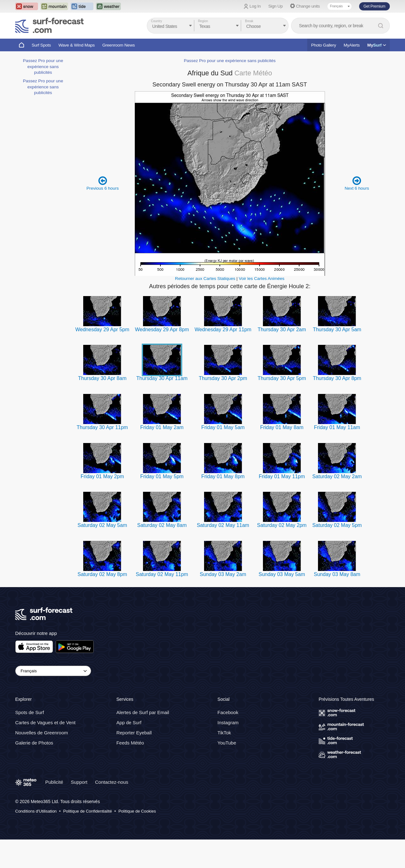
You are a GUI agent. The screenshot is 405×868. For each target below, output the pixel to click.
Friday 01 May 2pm (102, 476)
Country (156, 21)
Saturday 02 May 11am (223, 525)
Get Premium (374, 6)
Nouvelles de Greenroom (42, 733)
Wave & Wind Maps (77, 45)
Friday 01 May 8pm (223, 476)
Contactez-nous (112, 782)
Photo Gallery (324, 45)
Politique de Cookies (137, 811)
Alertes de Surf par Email (143, 713)
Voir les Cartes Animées (262, 279)
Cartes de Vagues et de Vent (45, 723)
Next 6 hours (357, 183)
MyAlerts (352, 45)
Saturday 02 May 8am (162, 525)
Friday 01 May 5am (223, 427)
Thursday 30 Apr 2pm (223, 378)
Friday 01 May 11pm (282, 476)
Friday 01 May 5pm (162, 476)
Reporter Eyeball (134, 733)
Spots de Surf (30, 713)
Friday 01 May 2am (162, 427)
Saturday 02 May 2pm (282, 525)
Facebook (228, 713)
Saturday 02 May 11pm (162, 574)
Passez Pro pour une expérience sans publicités (43, 67)
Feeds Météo (130, 743)
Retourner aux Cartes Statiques (205, 279)
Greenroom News (118, 45)
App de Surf (129, 723)
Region (203, 21)
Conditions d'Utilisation (36, 811)
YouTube (227, 743)
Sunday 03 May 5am (282, 574)
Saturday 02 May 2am (337, 476)
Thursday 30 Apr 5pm (282, 378)
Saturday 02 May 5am (102, 525)
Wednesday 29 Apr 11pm (223, 329)
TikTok (224, 733)
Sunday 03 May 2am (223, 574)
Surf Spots (41, 45)
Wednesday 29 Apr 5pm (102, 329)
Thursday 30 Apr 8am (102, 378)
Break (249, 21)
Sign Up (276, 6)
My (377, 45)
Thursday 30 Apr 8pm (337, 378)
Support (79, 782)
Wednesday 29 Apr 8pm (162, 329)
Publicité (54, 782)
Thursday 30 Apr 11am (162, 378)
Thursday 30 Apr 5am (337, 329)
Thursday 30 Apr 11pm (102, 427)
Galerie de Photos (34, 743)
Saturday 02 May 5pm (337, 525)
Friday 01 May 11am (337, 427)
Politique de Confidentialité (88, 811)
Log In (255, 6)
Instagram (228, 723)
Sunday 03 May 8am (337, 574)
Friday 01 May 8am (282, 427)
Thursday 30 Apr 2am (282, 329)
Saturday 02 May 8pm (102, 574)
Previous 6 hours (103, 183)
